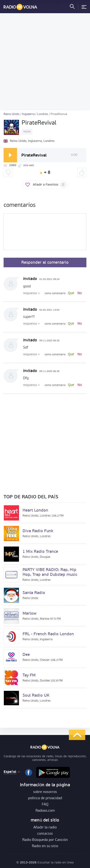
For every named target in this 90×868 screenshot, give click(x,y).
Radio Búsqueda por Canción (45, 840)
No (80, 293)
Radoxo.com (45, 811)
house (27, 132)
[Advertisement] (45, 62)
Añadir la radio (45, 828)
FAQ (45, 805)
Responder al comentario (45, 263)
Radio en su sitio (45, 846)
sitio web (29, 166)
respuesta (30, 293)
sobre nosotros (45, 792)
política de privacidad (45, 798)
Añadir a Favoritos (49, 185)
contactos (45, 834)
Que (71, 293)
